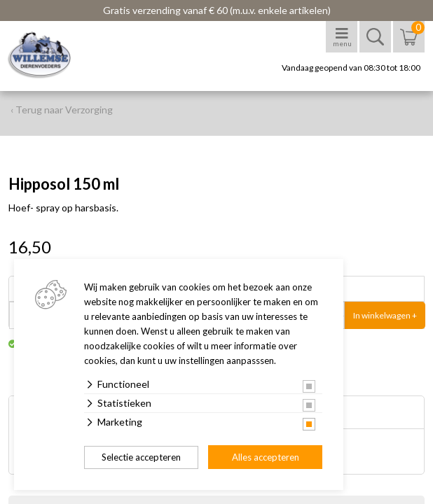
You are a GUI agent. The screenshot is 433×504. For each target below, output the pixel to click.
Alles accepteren (266, 457)
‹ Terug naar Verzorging (62, 110)
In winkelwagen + (385, 315)
